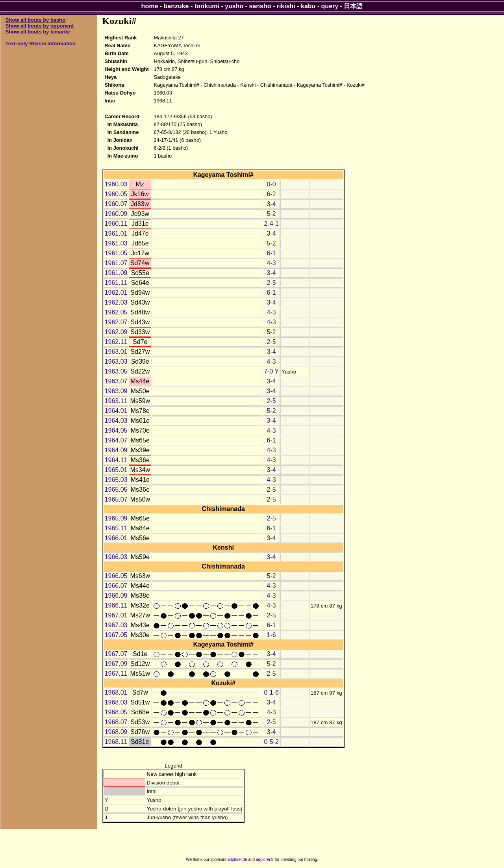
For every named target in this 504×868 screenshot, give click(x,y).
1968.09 (116, 732)
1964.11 (116, 460)
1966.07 (116, 586)
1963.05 (116, 371)
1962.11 (116, 342)
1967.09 (116, 664)
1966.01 (116, 538)
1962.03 (116, 302)
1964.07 (116, 440)
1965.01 (116, 470)
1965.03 (116, 480)
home (150, 6)
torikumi (207, 6)
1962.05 (116, 312)
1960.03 (116, 184)
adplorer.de (237, 860)
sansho (260, 6)
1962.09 (116, 332)
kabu (308, 6)
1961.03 (116, 243)
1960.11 (116, 224)
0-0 (271, 184)
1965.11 (116, 528)
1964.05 (116, 430)
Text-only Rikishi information (41, 44)
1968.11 (116, 742)
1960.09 (116, 214)
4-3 (271, 263)
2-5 (271, 283)
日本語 (353, 6)
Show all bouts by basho (35, 20)
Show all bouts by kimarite (38, 32)
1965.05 (116, 490)
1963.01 (116, 352)
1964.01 (116, 411)
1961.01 (116, 233)
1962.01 (116, 293)
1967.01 (116, 615)
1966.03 (116, 557)
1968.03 (116, 702)
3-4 (271, 204)
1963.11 (116, 401)
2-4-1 (271, 224)
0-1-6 (271, 692)
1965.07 (116, 499)
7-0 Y (271, 371)
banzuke (176, 6)
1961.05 (116, 253)
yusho (234, 6)
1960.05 (116, 194)
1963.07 (116, 381)
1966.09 (116, 596)
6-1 (271, 253)
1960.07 (116, 204)
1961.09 (116, 273)
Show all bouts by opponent (40, 26)
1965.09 (116, 518)
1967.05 (116, 635)
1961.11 (116, 283)
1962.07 (116, 322)
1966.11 (116, 605)
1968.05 (116, 712)
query (330, 6)
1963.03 (116, 362)
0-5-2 (271, 742)
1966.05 (116, 576)
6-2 (271, 194)
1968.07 (116, 722)
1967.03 (116, 625)
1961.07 (116, 263)
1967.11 (116, 674)
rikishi (286, 6)
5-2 (271, 214)
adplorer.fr (265, 860)
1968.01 (116, 692)
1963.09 (116, 391)
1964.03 (116, 421)
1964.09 (116, 450)
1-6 (271, 635)
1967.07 (116, 654)
